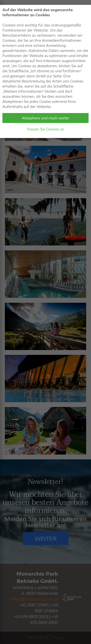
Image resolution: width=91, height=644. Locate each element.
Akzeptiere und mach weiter (46, 118)
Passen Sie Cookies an (46, 129)
